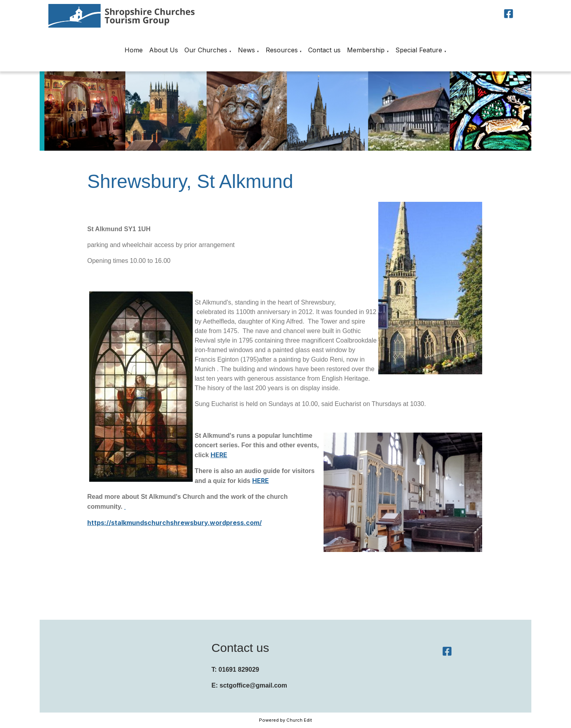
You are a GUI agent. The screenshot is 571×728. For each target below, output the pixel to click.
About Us (164, 50)
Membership (366, 50)
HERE (219, 455)
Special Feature (419, 50)
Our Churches (206, 50)
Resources (282, 50)
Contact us (324, 50)
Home (134, 50)
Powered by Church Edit (285, 720)
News (246, 50)
